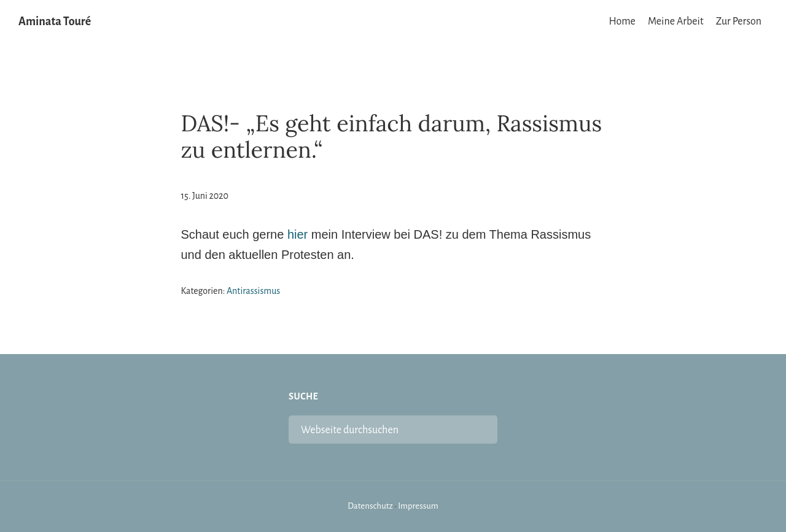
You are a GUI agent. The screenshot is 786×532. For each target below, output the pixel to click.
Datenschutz (370, 506)
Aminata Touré (55, 21)
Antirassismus (253, 291)
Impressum (418, 506)
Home (622, 21)
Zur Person (739, 21)
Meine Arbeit (676, 21)
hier (298, 234)
